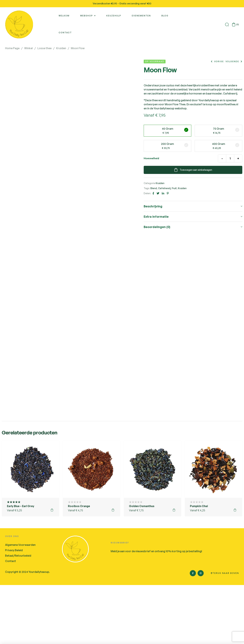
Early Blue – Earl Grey (21, 565)
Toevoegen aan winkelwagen (196, 170)
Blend (154, 188)
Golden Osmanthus (142, 565)
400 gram (218, 144)
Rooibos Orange (79, 565)
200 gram (167, 144)
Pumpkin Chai (199, 565)
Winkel (28, 48)
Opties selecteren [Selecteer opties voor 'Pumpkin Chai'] (235, 569)
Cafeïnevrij (164, 188)
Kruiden (61, 48)
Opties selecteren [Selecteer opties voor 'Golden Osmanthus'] (174, 569)
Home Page (12, 48)
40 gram (167, 129)
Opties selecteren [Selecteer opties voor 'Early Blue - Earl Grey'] (52, 569)
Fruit (174, 188)
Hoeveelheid (151, 158)
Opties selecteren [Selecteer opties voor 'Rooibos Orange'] (113, 569)
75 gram (218, 129)
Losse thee (44, 48)
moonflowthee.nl (227, 104)
